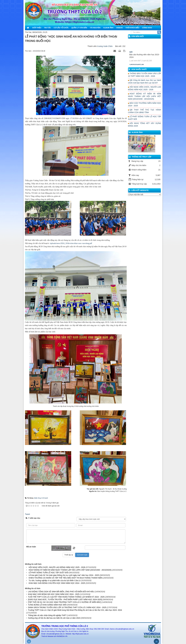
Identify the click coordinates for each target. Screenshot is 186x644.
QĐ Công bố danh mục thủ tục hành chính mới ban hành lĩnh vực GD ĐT (145, 81)
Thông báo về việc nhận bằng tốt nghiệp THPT (47, 615)
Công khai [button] (147, 28)
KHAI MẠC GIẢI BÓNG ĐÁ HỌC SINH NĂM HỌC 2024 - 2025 (54, 594)
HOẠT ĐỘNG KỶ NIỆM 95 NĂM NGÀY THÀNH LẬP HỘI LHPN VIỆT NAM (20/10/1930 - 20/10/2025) (70, 570)
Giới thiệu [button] (37, 28)
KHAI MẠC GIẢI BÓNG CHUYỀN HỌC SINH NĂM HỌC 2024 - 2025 (57, 583)
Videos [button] (119, 28)
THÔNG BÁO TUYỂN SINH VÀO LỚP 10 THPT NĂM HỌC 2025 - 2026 (145, 75)
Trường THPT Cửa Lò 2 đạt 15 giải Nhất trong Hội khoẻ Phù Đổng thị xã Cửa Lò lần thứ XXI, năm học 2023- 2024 (75, 610)
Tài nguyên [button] (95, 28)
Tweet (27, 514)
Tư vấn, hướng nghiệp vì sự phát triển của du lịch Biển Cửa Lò (55, 580)
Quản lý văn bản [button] (79, 28)
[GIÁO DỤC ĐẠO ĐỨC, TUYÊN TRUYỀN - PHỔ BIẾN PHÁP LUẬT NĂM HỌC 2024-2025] (65, 599)
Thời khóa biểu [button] (132, 28)
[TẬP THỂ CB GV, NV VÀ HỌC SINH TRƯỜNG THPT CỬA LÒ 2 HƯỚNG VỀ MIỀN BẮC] (65, 602)
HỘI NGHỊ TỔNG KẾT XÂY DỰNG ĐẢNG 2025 (145, 125)
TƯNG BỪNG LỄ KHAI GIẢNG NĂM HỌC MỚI (47, 605)
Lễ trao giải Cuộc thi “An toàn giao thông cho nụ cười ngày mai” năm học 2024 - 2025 (64, 575)
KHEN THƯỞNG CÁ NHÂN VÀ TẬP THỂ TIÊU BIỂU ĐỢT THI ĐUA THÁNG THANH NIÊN (66, 578)
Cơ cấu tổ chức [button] (61, 28)
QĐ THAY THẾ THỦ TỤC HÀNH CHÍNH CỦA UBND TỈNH (145, 111)
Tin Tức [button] (47, 28)
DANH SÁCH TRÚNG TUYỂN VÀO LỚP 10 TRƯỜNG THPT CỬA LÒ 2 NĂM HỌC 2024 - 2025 (67, 607)
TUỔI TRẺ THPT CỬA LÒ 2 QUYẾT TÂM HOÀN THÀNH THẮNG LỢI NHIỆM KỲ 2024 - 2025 (66, 597)
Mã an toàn (31, 547)
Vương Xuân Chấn (105, 46)
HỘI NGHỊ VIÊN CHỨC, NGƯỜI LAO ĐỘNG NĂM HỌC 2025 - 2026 (57, 567)
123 (131, 56)
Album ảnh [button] (108, 28)
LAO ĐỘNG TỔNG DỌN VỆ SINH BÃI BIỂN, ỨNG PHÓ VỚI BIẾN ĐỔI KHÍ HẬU (61, 592)
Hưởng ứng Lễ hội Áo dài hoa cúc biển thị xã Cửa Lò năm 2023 (54, 618)
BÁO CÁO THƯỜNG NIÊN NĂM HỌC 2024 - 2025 (145, 104)
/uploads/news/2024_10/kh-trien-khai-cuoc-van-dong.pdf (71, 243)
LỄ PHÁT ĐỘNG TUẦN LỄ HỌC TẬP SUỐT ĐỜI (49, 573)
